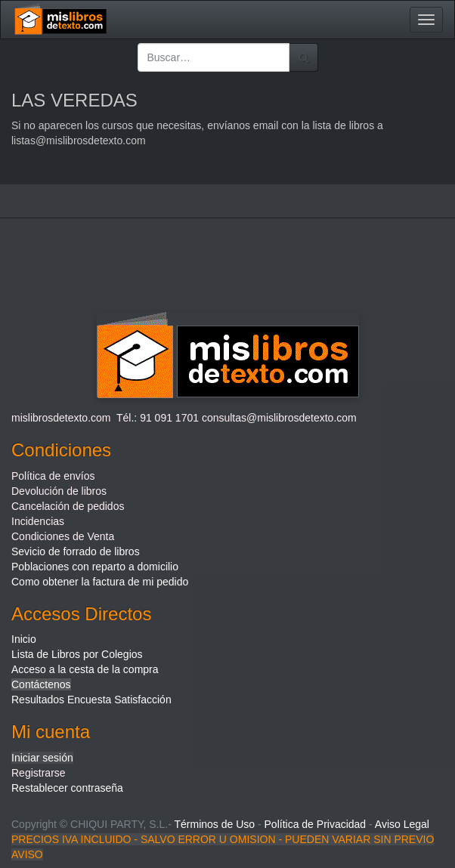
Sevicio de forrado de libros (76, 551)
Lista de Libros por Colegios (77, 654)
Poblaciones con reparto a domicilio (95, 567)
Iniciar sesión (42, 758)
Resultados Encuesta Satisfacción (91, 700)
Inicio (24, 639)
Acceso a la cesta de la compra (85, 669)
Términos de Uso (214, 824)
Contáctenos (41, 684)
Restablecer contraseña (67, 788)
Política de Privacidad (316, 824)
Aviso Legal (402, 824)
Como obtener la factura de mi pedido (100, 582)
